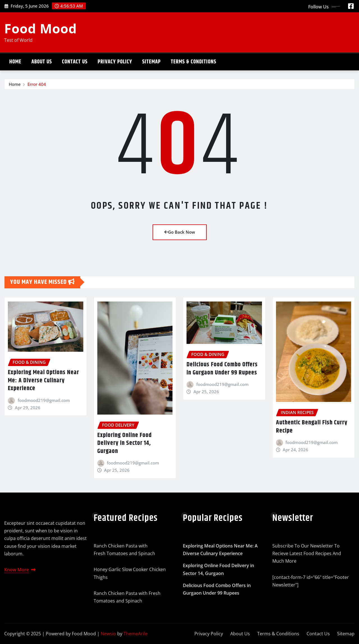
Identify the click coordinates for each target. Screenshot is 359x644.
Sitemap (151, 62)
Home (15, 62)
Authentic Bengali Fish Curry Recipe (312, 427)
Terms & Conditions (194, 62)
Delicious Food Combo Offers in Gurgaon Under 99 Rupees (222, 369)
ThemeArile (135, 634)
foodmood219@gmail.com (44, 400)
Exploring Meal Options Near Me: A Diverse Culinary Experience (43, 380)
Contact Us (75, 62)
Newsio (108, 634)
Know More (20, 570)
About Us (42, 62)
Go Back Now (180, 232)
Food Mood (41, 28)
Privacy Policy (115, 62)
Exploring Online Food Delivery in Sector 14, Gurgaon (125, 443)
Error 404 (37, 84)
